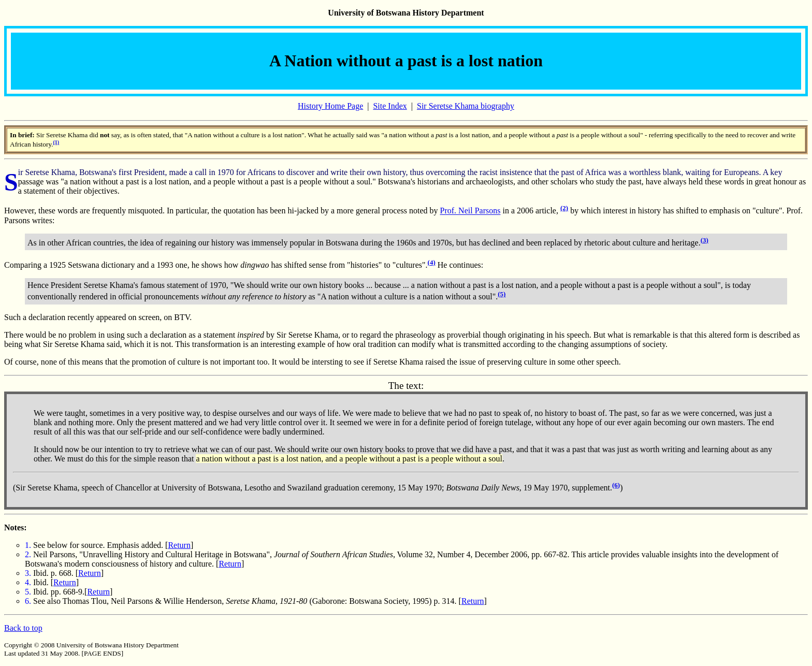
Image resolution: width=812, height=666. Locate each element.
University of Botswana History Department (406, 13)
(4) (432, 262)
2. (28, 554)
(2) (564, 208)
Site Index (390, 106)
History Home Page (330, 106)
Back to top (23, 628)
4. (28, 582)
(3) (705, 240)
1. (28, 545)
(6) (616, 485)
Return (179, 545)
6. (28, 601)
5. (28, 592)
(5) (502, 294)
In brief (21, 135)
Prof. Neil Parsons (470, 211)
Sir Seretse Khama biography (466, 106)
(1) (56, 142)
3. (28, 573)
